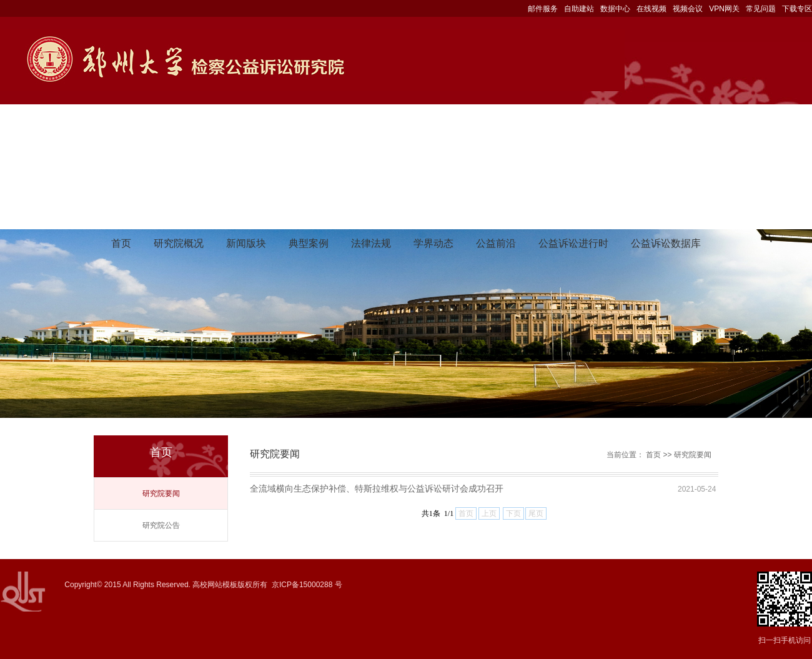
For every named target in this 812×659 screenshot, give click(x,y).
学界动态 (433, 243)
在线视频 (651, 9)
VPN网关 (724, 9)
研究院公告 (161, 525)
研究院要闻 (161, 493)
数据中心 (615, 9)
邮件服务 (543, 9)
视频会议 (688, 9)
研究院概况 (179, 243)
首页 (121, 243)
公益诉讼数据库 (666, 243)
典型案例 (309, 243)
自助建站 (579, 9)
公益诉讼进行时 (573, 243)
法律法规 (371, 243)
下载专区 (797, 9)
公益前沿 (496, 243)
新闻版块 (246, 243)
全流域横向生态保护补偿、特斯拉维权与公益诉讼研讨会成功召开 (377, 488)
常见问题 (761, 9)
